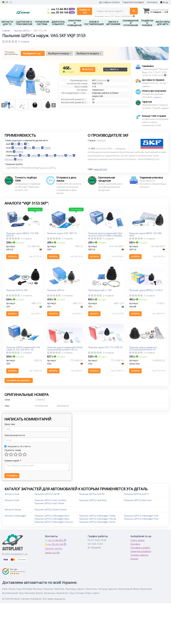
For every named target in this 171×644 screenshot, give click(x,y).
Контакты (152, 2)
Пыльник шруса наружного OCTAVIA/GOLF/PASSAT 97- (143, 348)
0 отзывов (24, 41)
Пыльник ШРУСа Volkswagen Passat (98, 519)
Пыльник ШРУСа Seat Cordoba (50, 500)
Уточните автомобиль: (11, 53)
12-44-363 (58, 9)
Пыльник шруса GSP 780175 (62, 233)
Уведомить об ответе (18, 446)
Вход (164, 2)
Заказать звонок (54, 548)
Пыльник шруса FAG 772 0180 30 (105, 347)
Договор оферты (139, 555)
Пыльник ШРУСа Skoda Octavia (51, 509)
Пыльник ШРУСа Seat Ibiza (93, 500)
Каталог (135, 559)
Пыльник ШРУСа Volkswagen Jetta (52, 519)
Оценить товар (13, 450)
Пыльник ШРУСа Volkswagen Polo (141, 519)
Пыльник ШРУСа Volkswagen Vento (97, 522)
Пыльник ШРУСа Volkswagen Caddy (97, 516)
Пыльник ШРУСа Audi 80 (47, 494)
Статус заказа (137, 540)
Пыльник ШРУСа (56, 290)
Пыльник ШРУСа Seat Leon (138, 500)
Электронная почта (15, 435)
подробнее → (147, 86)
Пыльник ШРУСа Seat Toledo (49, 503)
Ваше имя (10, 424)
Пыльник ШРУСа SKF (17, 290)
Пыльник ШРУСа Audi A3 (92, 494)
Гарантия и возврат (133, 2)
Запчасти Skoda (13, 509)
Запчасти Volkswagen (16, 516)
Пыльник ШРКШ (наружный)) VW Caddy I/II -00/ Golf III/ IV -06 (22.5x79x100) (23, 348)
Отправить (12, 476)
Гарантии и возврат (141, 551)
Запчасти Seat (12, 500)
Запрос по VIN (52, 553)
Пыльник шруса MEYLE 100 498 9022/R (22, 234)
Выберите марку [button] (60, 53)
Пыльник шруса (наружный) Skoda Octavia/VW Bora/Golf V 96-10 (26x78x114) (65, 348)
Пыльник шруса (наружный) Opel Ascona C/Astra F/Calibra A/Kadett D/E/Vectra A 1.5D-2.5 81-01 (105, 234)
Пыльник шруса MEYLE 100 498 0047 (145, 234)
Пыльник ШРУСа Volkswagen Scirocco (54, 522)
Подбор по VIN (85, 11)
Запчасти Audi (12, 494)
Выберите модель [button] (89, 53)
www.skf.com (100, 169)
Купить (88, 69)
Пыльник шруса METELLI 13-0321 (146, 290)
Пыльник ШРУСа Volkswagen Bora (52, 516)
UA (5, 2)
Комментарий (13, 461)
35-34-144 (58, 12)
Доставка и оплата (109, 2)
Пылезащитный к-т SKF (100, 290)
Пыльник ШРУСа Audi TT (136, 494)
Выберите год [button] (33, 53)
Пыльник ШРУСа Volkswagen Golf (141, 516)
